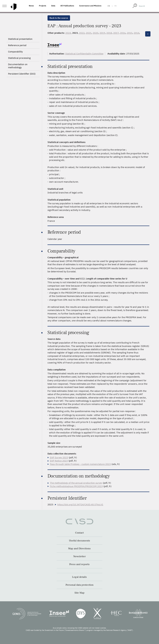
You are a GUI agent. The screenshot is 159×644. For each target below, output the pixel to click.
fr (115, 6)
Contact (79, 533)
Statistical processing (19, 58)
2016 (123, 33)
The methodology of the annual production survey (76, 483)
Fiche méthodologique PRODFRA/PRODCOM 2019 (76, 486)
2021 (89, 33)
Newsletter (79, 556)
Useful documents (79, 541)
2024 (68, 33)
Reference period (17, 45)
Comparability (15, 52)
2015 (130, 33)
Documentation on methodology (18, 66)
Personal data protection (79, 585)
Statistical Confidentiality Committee (84, 54)
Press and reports (79, 564)
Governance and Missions (90, 6)
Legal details (79, 577)
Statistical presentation (20, 39)
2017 (116, 33)
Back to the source (59, 18)
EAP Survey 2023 (59, 457)
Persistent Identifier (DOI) (22, 74)
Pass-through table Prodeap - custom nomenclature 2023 (80, 464)
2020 (95, 33)
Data (53, 6)
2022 (82, 33)
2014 (136, 33)
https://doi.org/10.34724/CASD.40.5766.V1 (80, 505)
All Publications (67, 6)
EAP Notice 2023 (59, 461)
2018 (109, 33)
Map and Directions (79, 549)
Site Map (79, 593)
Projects (43, 6)
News (31, 6)
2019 (102, 33)
